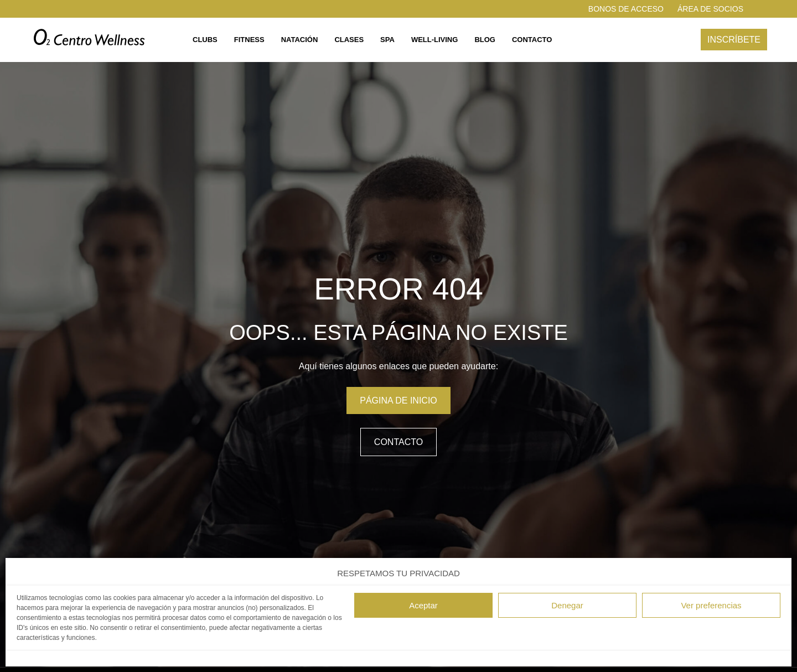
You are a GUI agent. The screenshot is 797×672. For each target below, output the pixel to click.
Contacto (532, 40)
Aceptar (423, 605)
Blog (485, 40)
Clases (349, 40)
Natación (300, 40)
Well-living (435, 40)
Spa (387, 40)
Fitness (249, 40)
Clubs (205, 40)
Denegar (567, 605)
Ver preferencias (711, 605)
